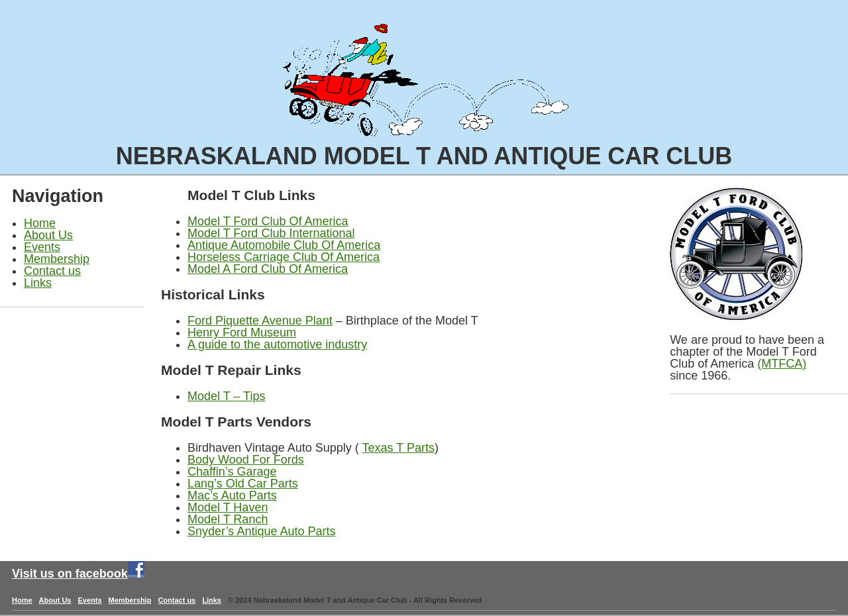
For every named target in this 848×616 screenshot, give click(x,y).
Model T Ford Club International (271, 233)
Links (38, 283)
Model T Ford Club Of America (268, 221)
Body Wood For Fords (246, 460)
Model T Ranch (228, 519)
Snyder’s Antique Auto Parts (261, 531)
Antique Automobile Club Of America (284, 245)
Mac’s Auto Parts (232, 495)
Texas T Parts (398, 448)
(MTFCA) (782, 364)
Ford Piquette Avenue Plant (260, 321)
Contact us (52, 271)
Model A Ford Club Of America (268, 269)
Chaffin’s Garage (232, 472)
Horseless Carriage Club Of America (284, 257)
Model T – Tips (226, 396)
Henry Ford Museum (242, 333)
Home (40, 223)
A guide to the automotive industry (277, 344)
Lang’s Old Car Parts (243, 484)
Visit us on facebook (70, 574)
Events (42, 247)
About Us (48, 235)
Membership (57, 259)
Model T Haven (228, 507)
